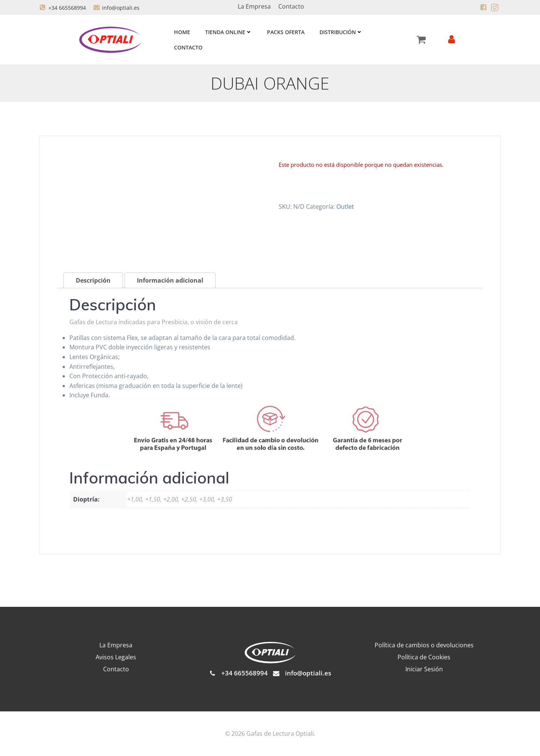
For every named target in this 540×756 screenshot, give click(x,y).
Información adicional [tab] (170, 281)
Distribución (341, 32)
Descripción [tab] (93, 281)
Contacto (188, 47)
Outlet (345, 207)
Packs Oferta (286, 32)
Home (182, 32)
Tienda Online (229, 32)
